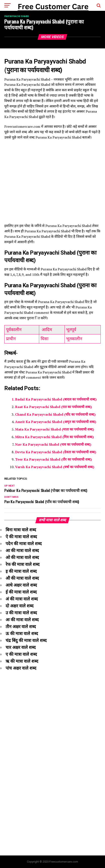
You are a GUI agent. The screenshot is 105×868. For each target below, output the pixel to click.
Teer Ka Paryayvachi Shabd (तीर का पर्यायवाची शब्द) (53, 459)
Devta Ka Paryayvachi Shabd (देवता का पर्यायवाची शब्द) (56, 452)
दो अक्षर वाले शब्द (20, 606)
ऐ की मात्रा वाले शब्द (21, 537)
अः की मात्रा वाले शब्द (22, 620)
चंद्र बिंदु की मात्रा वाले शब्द (26, 640)
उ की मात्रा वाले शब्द (21, 613)
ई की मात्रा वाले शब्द (21, 592)
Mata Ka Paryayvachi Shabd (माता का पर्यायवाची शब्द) (55, 429)
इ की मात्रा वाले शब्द (21, 571)
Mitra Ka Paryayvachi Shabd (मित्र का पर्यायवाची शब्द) (54, 437)
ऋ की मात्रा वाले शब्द (22, 661)
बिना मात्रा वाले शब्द (21, 530)
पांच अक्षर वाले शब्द (21, 668)
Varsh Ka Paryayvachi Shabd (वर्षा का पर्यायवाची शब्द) (55, 467)
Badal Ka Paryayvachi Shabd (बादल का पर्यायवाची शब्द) (56, 399)
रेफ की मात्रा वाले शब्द (23, 564)
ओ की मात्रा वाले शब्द (22, 557)
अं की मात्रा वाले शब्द (22, 599)
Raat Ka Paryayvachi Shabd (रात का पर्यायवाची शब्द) (53, 407)
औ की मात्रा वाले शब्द (22, 578)
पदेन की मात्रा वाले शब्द (24, 544)
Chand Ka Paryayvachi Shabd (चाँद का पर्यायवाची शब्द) (55, 414)
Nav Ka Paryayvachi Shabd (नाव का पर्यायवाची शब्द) (53, 444)
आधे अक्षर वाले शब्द (21, 585)
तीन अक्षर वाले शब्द (21, 627)
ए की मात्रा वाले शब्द (21, 654)
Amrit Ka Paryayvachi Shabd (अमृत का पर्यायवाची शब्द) (56, 422)
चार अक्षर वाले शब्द (21, 647)
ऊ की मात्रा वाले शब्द (22, 633)
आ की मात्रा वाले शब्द (22, 550)
